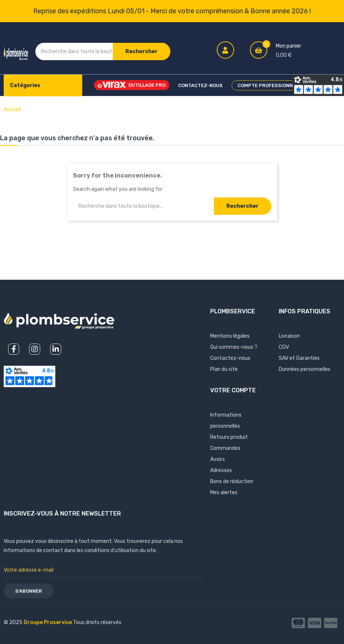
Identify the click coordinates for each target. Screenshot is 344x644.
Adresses (221, 470)
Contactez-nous (230, 358)
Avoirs (218, 459)
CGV (284, 347)
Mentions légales (230, 336)
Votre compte (233, 390)
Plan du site (224, 369)
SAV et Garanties (299, 358)
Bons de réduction (232, 481)
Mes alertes (224, 493)
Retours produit (229, 437)
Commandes (225, 448)
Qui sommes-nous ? (234, 347)
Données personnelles (305, 369)
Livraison (289, 336)
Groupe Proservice (48, 622)
